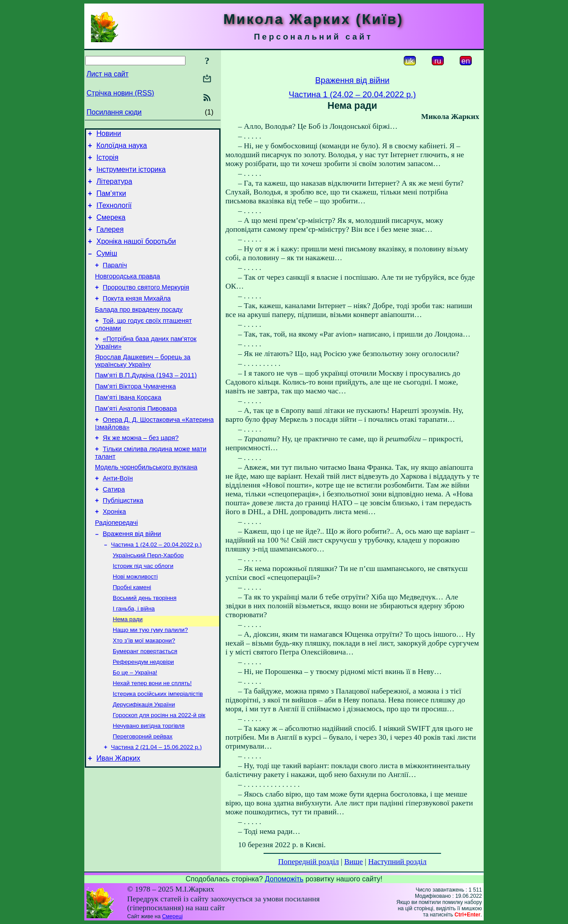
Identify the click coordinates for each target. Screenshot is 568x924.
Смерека (111, 228)
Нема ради (128, 670)
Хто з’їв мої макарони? (144, 693)
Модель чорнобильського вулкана (146, 503)
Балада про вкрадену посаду (139, 331)
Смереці (172, 916)
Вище (354, 862)
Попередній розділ (309, 862)
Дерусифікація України (144, 763)
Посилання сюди (114, 112)
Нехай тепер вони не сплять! (152, 740)
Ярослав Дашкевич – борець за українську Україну (143, 386)
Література (114, 188)
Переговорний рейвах (143, 797)
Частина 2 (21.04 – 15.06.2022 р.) (156, 809)
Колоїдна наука (122, 148)
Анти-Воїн (118, 516)
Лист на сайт (108, 74)
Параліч (115, 281)
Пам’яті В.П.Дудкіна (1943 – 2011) (146, 402)
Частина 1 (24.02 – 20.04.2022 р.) (156, 589)
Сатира (114, 528)
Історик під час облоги (143, 613)
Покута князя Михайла (137, 318)
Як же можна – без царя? (141, 471)
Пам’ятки (111, 201)
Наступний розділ (397, 862)
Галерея (110, 241)
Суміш (107, 268)
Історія (107, 161)
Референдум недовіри (143, 716)
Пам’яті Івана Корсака (128, 427)
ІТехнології (114, 215)
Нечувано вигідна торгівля (149, 786)
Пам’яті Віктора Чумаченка (135, 414)
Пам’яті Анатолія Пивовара (136, 439)
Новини (109, 135)
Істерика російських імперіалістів (158, 751)
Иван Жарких (118, 821)
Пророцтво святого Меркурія (146, 306)
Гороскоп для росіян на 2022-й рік (159, 774)
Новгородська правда (128, 293)
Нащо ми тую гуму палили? (150, 682)
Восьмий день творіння (145, 647)
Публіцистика (123, 540)
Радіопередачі (116, 565)
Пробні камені (132, 636)
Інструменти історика (131, 175)
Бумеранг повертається (145, 705)
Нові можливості (135, 624)
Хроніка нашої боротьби (136, 255)
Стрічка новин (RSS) (120, 93)
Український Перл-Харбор (148, 601)
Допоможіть (284, 879)
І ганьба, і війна (134, 659)
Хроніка (114, 553)
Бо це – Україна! (135, 728)
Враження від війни (132, 578)
